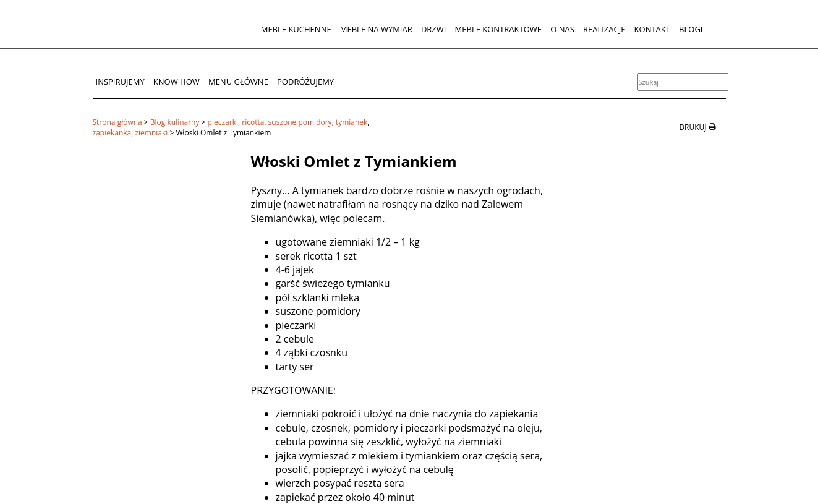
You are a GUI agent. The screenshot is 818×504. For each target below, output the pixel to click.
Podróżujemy (305, 82)
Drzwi (434, 29)
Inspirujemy (120, 82)
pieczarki (223, 122)
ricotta (253, 122)
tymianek (352, 122)
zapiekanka (112, 133)
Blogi (691, 29)
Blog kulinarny (175, 122)
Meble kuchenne (296, 29)
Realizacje (604, 29)
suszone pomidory (300, 122)
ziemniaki (151, 133)
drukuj (692, 127)
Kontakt (652, 29)
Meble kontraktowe (498, 29)
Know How (177, 82)
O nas (562, 29)
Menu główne (238, 82)
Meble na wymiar (376, 29)
